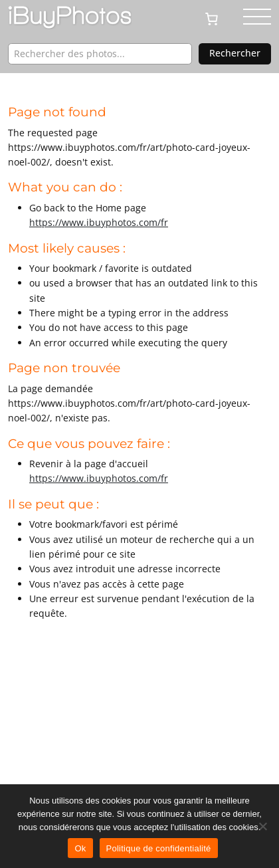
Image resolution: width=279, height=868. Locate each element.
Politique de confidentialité (159, 848)
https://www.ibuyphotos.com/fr (99, 222)
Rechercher (235, 53)
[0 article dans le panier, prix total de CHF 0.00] (217, 18)
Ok (80, 848)
